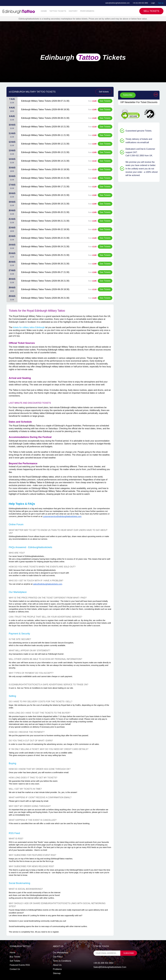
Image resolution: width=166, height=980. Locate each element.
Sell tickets (104, 92)
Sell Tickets (151, 11)
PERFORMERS (87, 11)
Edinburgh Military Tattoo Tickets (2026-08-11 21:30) (45, 135)
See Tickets (105, 101)
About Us (57, 965)
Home (13, 953)
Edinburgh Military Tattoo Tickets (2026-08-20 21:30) (45, 212)
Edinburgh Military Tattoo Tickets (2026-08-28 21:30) (45, 281)
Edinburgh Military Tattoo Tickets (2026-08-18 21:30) (45, 195)
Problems (57, 969)
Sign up (161, 3)
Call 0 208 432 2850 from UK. (139, 156)
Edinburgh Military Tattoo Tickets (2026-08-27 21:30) (45, 272)
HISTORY (73, 11)
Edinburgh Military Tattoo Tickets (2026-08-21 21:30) (45, 221)
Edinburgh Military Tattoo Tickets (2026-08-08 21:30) (45, 118)
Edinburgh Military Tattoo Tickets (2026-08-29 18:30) (45, 289)
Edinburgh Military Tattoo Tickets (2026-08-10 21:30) (45, 127)
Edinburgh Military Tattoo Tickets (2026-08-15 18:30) (45, 169)
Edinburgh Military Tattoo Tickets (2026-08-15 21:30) (45, 178)
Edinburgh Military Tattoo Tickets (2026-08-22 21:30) (45, 238)
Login (153, 3)
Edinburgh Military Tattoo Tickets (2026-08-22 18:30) (45, 229)
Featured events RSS (20, 965)
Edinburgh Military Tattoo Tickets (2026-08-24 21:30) (45, 247)
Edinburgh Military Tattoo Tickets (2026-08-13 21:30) (45, 152)
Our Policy (58, 957)
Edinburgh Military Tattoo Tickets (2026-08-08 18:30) (45, 109)
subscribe (129, 953)
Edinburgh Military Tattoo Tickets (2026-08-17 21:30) (45, 187)
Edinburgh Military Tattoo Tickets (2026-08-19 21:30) (45, 204)
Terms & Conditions (62, 961)
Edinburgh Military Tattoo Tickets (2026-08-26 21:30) (45, 264)
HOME (44, 11)
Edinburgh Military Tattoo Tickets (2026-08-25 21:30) (45, 255)
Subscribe (128, 95)
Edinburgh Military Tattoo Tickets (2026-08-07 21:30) (45, 101)
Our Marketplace (61, 953)
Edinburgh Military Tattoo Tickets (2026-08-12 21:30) (45, 144)
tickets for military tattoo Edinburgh (29, 327)
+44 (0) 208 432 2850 (140, 3)
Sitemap (57, 973)
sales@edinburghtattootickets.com (117, 3)
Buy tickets (15, 957)
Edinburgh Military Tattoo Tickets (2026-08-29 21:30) (45, 298)
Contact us (15, 969)
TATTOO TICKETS (58, 11)
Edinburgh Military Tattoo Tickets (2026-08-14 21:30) (45, 161)
